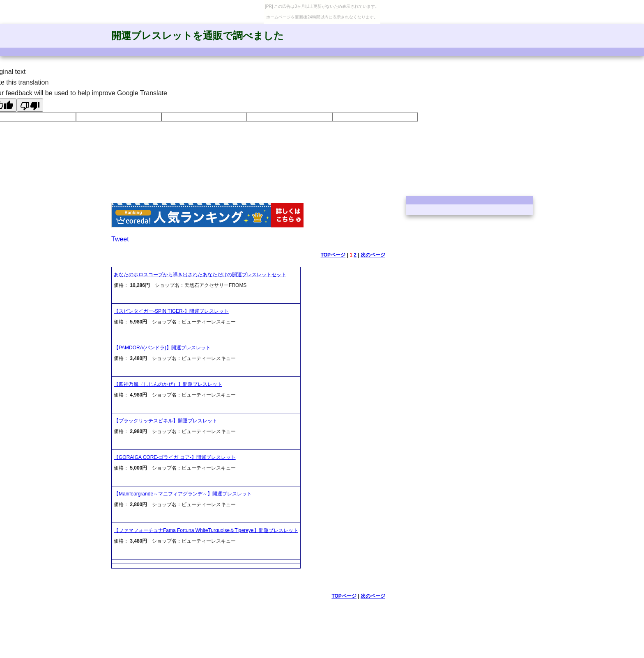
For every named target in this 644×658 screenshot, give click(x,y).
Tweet (120, 239)
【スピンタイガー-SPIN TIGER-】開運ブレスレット (171, 311)
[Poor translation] (30, 105)
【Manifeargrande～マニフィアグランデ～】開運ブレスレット (183, 494)
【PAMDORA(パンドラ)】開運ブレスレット (162, 348)
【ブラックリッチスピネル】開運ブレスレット (166, 421)
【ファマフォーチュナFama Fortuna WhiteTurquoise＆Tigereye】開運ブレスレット (206, 530)
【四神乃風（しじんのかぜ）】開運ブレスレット (168, 384)
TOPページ (333, 255)
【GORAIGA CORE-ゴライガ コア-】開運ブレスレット (175, 457)
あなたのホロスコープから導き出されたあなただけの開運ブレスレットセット (200, 275)
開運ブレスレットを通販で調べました (198, 36)
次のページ (373, 255)
